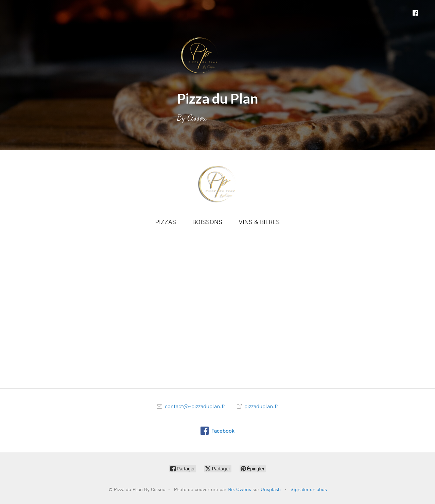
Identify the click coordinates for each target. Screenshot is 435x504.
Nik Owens (239, 490)
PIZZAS (166, 222)
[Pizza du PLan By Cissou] (217, 183)
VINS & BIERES (259, 222)
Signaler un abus (309, 490)
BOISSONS (207, 222)
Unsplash (271, 490)
